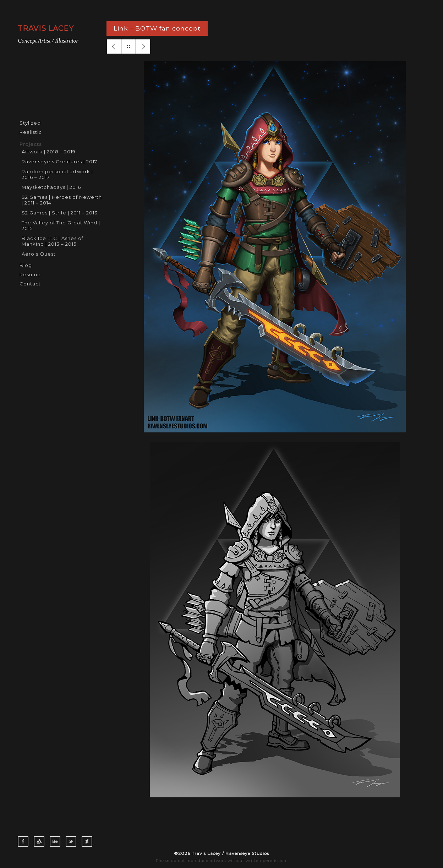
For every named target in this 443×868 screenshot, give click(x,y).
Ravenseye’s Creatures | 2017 (59, 162)
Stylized (30, 123)
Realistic (31, 132)
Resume (30, 274)
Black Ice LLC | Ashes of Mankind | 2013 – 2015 (53, 241)
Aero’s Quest (39, 254)
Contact (30, 284)
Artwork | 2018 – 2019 (49, 152)
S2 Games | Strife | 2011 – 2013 (60, 213)
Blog (26, 265)
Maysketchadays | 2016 (51, 187)
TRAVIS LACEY (46, 28)
